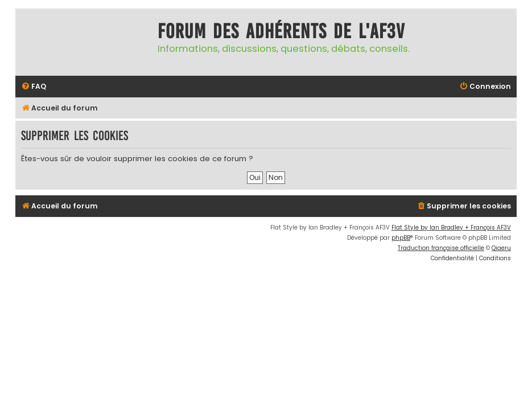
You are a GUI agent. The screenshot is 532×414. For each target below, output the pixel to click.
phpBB (401, 238)
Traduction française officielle (441, 248)
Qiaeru (501, 248)
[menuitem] (34, 87)
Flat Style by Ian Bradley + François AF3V (451, 228)
